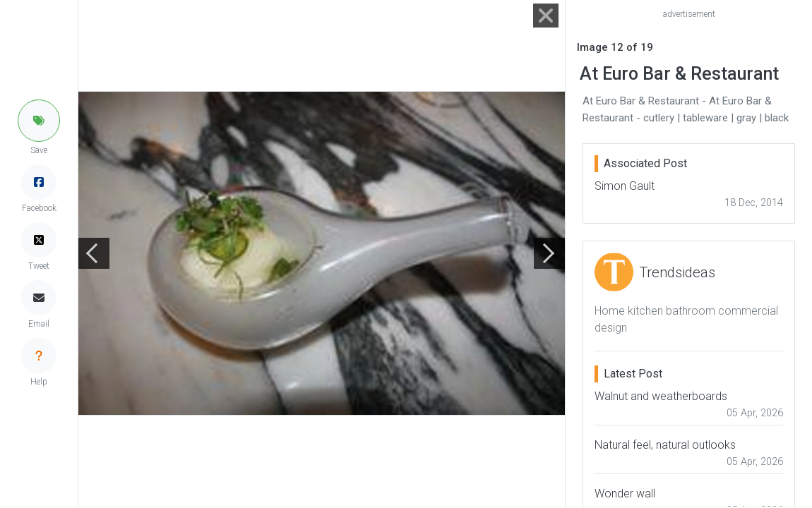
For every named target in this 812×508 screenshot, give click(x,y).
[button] (39, 121)
